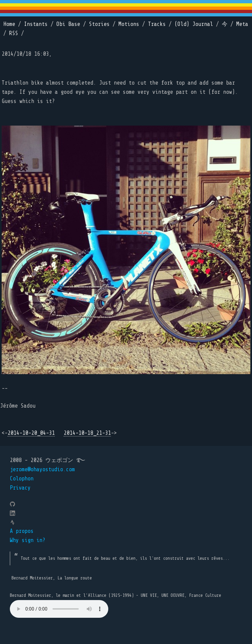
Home (9, 24)
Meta (242, 24)
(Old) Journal (194, 24)
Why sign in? (28, 540)
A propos (22, 531)
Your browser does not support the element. (59, 609)
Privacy (20, 488)
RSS (14, 33)
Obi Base (68, 24)
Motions (129, 24)
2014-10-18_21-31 (87, 433)
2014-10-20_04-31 (31, 433)
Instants (36, 24)
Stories (99, 24)
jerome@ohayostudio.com (42, 469)
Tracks (157, 24)
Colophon (22, 479)
